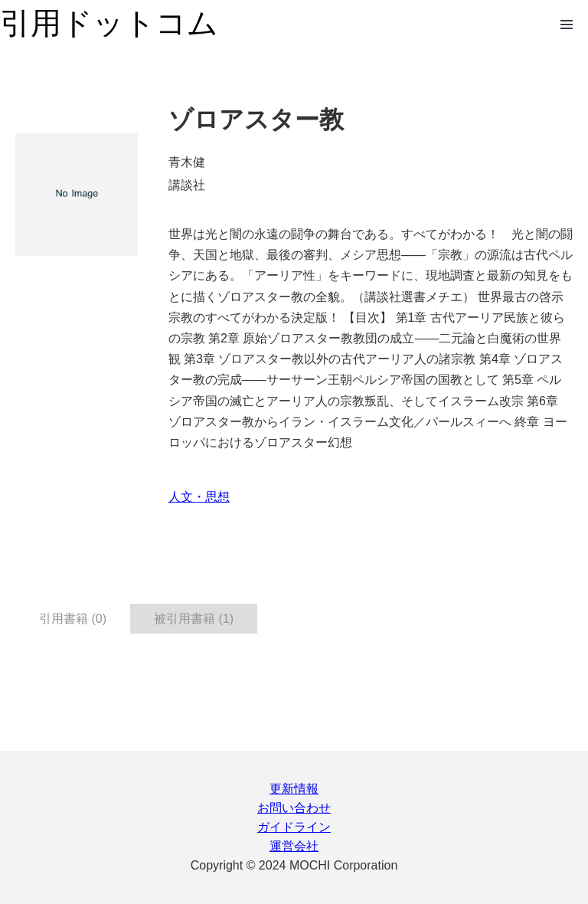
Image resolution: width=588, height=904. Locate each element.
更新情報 (294, 789)
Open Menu (567, 25)
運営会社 (294, 846)
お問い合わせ (294, 808)
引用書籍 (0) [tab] (73, 619)
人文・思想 (199, 497)
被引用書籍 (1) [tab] (194, 619)
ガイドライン (294, 827)
